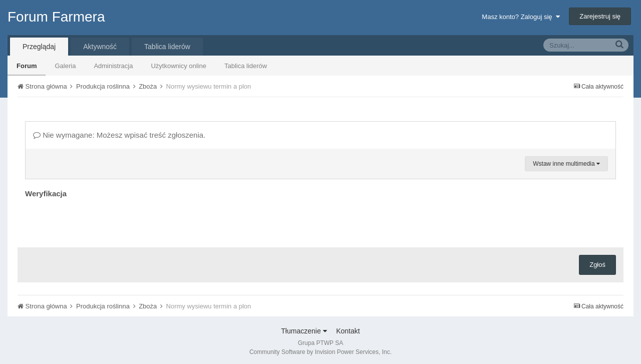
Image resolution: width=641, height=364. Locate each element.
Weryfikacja (46, 194)
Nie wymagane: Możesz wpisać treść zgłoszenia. (119, 135)
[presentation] (101, 220)
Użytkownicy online (179, 66)
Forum (27, 66)
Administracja (113, 66)
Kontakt (348, 331)
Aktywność (100, 47)
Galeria (65, 66)
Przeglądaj (39, 47)
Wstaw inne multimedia (566, 164)
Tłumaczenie (304, 331)
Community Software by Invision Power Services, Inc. (320, 352)
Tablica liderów (246, 66)
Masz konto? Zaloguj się (521, 17)
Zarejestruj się (600, 16)
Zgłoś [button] (597, 265)
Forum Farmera (56, 17)
